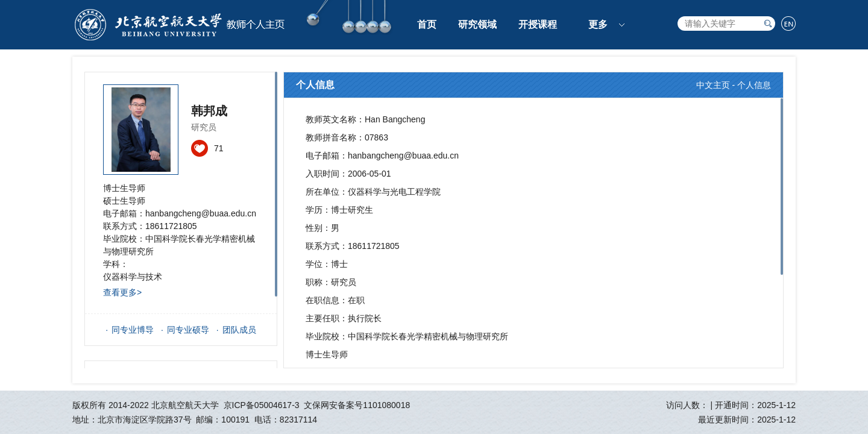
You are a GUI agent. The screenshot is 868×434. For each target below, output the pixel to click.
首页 (427, 24)
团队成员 (239, 330)
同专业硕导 (188, 330)
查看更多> (122, 292)
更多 (598, 24)
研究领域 (477, 24)
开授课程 (538, 24)
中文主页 (713, 85)
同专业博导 (133, 330)
